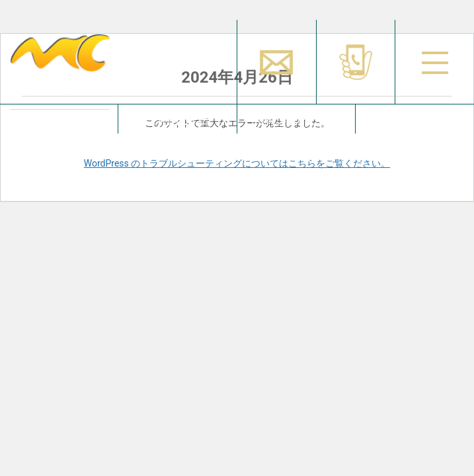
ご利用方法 (177, 119)
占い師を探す (59, 119)
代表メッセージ (296, 119)
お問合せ (415, 119)
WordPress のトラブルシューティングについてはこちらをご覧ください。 (237, 163)
